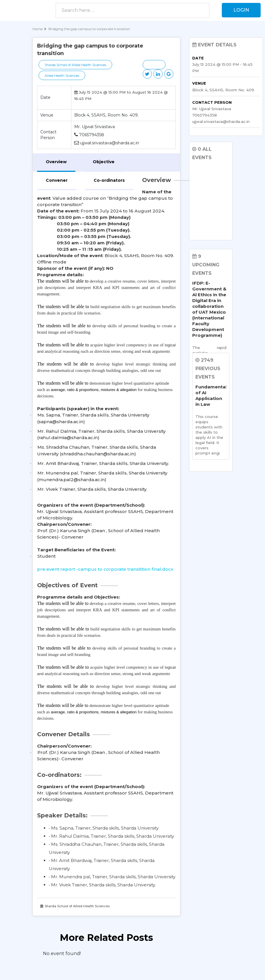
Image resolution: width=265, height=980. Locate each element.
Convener (57, 180)
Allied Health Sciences (62, 76)
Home (38, 29)
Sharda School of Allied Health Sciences (75, 65)
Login (241, 10)
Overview (56, 162)
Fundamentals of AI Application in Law (209, 396)
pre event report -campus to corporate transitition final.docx (105, 569)
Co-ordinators (109, 180)
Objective (104, 162)
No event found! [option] (62, 953)
